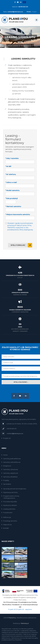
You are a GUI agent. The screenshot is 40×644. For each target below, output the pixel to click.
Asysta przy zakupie (9, 505)
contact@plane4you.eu (15, 433)
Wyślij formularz (21, 245)
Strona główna (13, 46)
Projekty (5, 480)
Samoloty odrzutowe (10, 469)
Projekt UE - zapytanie (24, 609)
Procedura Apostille (9, 502)
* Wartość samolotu (13, 206)
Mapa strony (7, 525)
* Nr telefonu (11, 174)
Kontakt (5, 528)
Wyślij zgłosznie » (21, 382)
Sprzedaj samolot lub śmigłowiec (14, 489)
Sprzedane (6, 484)
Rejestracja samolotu (10, 492)
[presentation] (20, 237)
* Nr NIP (8, 166)
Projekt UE (6, 438)
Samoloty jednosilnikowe (11, 459)
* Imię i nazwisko (12, 158)
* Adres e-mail (11, 182)
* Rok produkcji (11, 198)
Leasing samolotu (27, 46)
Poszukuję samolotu (9, 521)
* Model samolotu (12, 190)
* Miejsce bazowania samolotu (18, 214)
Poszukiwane (7, 513)
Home (5, 455)
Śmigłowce (6, 466)
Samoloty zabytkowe (10, 473)
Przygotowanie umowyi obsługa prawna (10, 497)
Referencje (6, 517)
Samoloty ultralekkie (10, 477)
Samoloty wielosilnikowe (11, 462)
